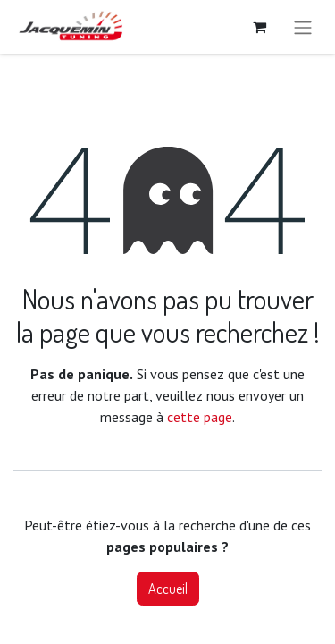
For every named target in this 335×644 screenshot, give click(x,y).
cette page (200, 417)
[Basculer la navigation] (303, 27)
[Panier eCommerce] (259, 27)
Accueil (168, 589)
